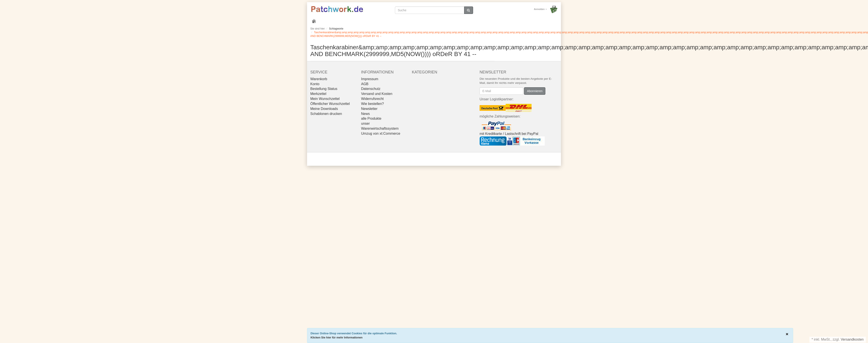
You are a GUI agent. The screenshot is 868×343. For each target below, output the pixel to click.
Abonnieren (535, 91)
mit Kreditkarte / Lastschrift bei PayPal (509, 134)
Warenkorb (319, 79)
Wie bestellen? (372, 104)
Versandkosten (852, 339)
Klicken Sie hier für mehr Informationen (337, 337)
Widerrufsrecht (372, 99)
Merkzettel (318, 94)
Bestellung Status (324, 89)
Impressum (370, 79)
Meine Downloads (324, 109)
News (365, 114)
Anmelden (540, 9)
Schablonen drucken (326, 114)
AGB (365, 84)
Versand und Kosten (377, 94)
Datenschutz (371, 89)
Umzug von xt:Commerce (381, 133)
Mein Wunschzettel (325, 99)
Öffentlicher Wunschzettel (330, 104)
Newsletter (369, 109)
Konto (315, 84)
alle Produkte (371, 118)
